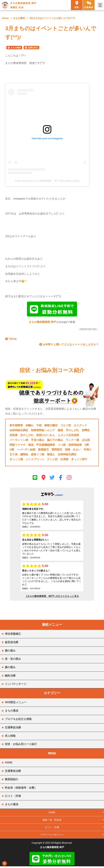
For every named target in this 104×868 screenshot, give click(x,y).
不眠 (39, 426)
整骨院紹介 (12, 780)
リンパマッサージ (16, 685)
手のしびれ (72, 431)
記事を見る (33, 48)
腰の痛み (10, 651)
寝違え (51, 455)
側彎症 (86, 431)
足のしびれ (27, 436)
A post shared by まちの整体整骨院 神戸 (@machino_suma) (47, 181)
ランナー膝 (72, 441)
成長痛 (14, 436)
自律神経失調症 (19, 431)
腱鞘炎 (24, 455)
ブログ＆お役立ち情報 (18, 720)
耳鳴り (88, 450)
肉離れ (30, 426)
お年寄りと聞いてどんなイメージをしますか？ (69, 345)
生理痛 (64, 460)
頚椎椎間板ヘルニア (43, 431)
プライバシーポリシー (52, 836)
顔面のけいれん (46, 436)
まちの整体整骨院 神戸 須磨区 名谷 (23, 5)
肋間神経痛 (75, 445)
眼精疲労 (43, 450)
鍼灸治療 (10, 676)
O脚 (12, 450)
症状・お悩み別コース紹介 (21, 745)
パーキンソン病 (19, 441)
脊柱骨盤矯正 (13, 635)
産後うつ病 (38, 455)
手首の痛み (38, 441)
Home (5, 18)
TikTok (11, 340)
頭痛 (68, 450)
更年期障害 (16, 426)
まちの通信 (19, 18)
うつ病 (62, 445)
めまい (77, 450)
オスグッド (80, 426)
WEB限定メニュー (16, 703)
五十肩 (14, 455)
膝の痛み (10, 668)
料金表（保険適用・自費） (21, 788)
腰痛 (60, 431)
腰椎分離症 (51, 426)
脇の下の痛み (55, 441)
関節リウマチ (18, 445)
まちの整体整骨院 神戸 (42, 323)
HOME (9, 763)
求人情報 (10, 737)
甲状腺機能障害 (46, 445)
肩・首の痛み (13, 660)
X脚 (87, 445)
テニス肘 (52, 460)
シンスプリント (35, 460)
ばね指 (86, 441)
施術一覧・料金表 (52, 821)
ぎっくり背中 (79, 460)
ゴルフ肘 (66, 426)
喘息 (31, 445)
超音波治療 (12, 643)
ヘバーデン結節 (26, 450)
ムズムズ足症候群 (68, 436)
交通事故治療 (13, 728)
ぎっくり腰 (16, 460)
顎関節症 (57, 450)
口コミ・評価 (13, 797)
